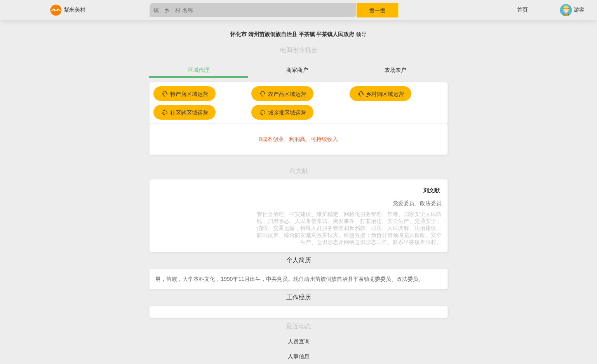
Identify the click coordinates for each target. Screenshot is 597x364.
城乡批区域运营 (282, 113)
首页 (522, 10)
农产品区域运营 (282, 94)
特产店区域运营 (184, 94)
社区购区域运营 (184, 113)
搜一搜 (377, 10)
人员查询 (299, 341)
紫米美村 (68, 10)
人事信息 (299, 356)
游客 (572, 10)
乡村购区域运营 (381, 94)
